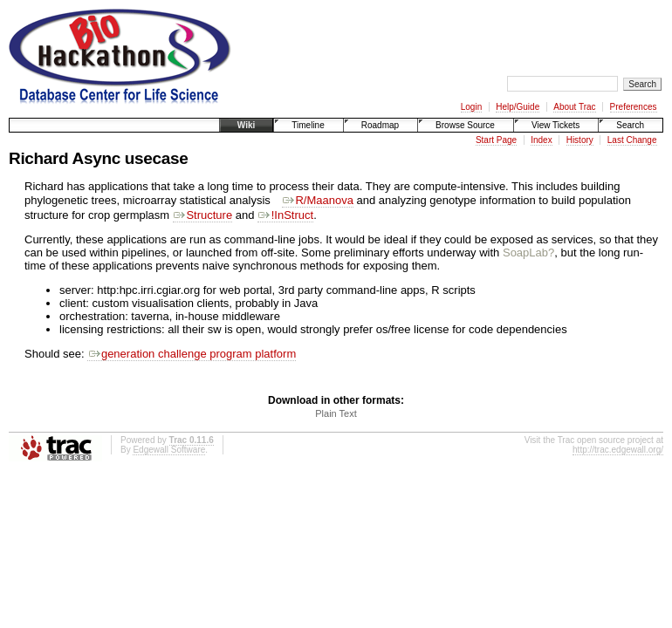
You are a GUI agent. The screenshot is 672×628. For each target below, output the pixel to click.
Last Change (632, 140)
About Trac (574, 107)
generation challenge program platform (192, 354)
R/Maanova (318, 200)
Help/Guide (518, 107)
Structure (202, 215)
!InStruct (285, 215)
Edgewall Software (169, 450)
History (580, 140)
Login (471, 107)
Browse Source (465, 125)
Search (630, 125)
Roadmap (380, 125)
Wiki (246, 125)
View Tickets (555, 125)
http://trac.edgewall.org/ (618, 450)
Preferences (634, 107)
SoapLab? (528, 253)
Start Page (496, 140)
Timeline (308, 125)
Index (541, 140)
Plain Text (336, 413)
